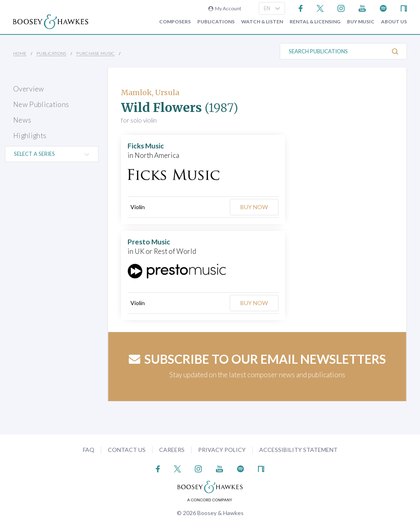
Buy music (361, 22)
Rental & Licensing (315, 22)
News (22, 120)
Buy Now (254, 207)
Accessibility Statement (298, 450)
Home (20, 53)
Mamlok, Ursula (150, 92)
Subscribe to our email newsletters (257, 359)
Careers (172, 450)
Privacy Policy (222, 450)
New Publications (41, 104)
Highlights (30, 136)
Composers (175, 22)
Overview (29, 89)
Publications (216, 22)
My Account (225, 8)
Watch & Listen (262, 22)
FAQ (89, 450)
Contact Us (127, 450)
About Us (394, 22)
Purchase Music (96, 53)
